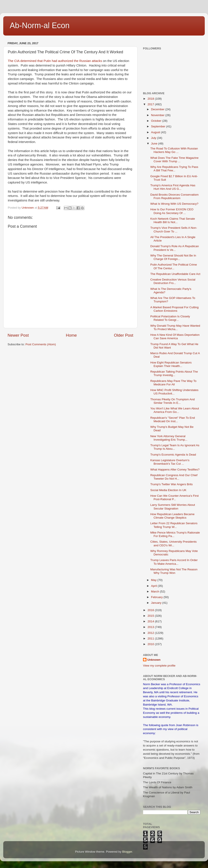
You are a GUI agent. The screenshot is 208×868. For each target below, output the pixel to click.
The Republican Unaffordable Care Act (175, 274)
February (157, 597)
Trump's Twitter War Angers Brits (172, 484)
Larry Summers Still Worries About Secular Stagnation (173, 507)
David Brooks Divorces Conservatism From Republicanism (175, 196)
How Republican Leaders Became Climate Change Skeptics (172, 516)
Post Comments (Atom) (41, 344)
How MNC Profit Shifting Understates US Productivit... (174, 392)
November (158, 115)
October (157, 121)
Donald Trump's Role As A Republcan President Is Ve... (175, 248)
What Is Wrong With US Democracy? (174, 204)
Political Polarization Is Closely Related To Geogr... (170, 318)
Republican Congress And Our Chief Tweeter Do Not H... (174, 477)
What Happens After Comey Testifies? (175, 470)
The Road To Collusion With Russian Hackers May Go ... (174, 150)
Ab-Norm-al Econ (40, 25)
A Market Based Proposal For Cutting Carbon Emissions (175, 309)
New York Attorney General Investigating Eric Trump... (169, 438)
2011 (151, 638)
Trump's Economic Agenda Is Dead (173, 455)
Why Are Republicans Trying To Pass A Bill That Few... (174, 169)
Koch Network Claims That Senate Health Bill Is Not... (173, 220)
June (155, 144)
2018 (151, 99)
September (159, 126)
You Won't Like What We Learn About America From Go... (175, 410)
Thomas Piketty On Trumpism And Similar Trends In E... (173, 401)
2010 (151, 644)
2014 (151, 621)
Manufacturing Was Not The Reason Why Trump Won (174, 571)
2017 (151, 104)
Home (71, 335)
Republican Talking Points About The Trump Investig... (174, 373)
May (154, 580)
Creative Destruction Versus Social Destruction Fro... (173, 281)
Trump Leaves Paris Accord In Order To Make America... (174, 562)
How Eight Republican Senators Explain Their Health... (171, 364)
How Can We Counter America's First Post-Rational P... (175, 497)
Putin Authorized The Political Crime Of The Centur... (174, 266)
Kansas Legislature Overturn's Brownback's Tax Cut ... (170, 462)
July (154, 138)
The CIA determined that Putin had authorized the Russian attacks (55, 61)
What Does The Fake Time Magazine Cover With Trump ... (175, 160)
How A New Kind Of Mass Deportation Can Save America (175, 337)
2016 (151, 610)
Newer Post (18, 335)
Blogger (127, 852)
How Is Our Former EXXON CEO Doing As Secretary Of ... (172, 211)
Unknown (154, 660)
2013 (151, 627)
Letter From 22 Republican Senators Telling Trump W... (174, 525)
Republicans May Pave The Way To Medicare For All (173, 383)
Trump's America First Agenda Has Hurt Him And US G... (173, 187)
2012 (151, 633)
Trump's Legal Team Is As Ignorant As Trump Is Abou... (175, 447)
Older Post (124, 335)
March (155, 591)
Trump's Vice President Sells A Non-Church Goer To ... (174, 230)
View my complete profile (159, 666)
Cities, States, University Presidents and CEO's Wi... (174, 543)
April (154, 586)
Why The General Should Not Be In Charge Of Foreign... (173, 257)
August (156, 132)
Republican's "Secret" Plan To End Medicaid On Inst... (173, 419)
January (157, 603)
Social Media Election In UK (168, 490)
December (158, 109)
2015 (151, 616)
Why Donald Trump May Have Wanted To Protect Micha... (175, 327)
